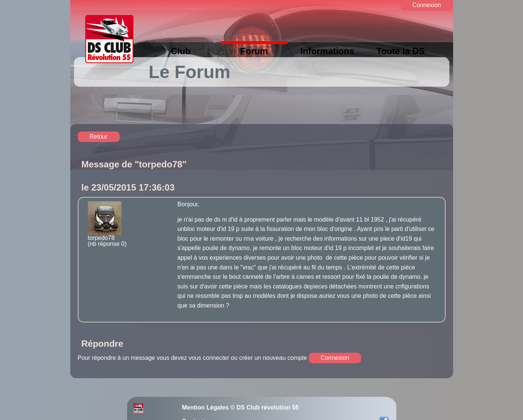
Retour (99, 137)
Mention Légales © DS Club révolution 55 (240, 407)
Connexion (427, 5)
